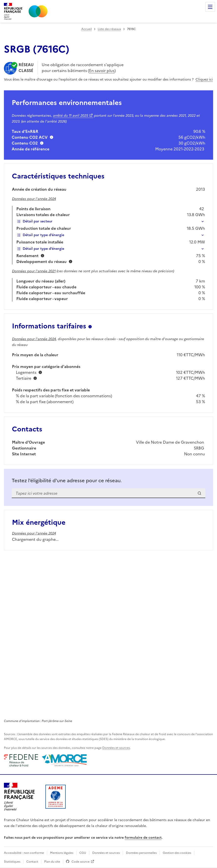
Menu (210, 7)
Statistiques (12, 862)
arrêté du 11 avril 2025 (71, 116)
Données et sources (116, 748)
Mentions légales (62, 853)
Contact (32, 862)
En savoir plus (102, 71)
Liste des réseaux (109, 29)
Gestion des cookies (177, 853)
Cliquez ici (204, 79)
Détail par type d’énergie (41, 235)
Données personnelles (141, 853)
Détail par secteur (35, 221)
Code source (81, 862)
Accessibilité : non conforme (24, 853)
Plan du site (52, 862)
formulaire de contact (143, 838)
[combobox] (108, 493)
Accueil (87, 29)
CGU (83, 853)
